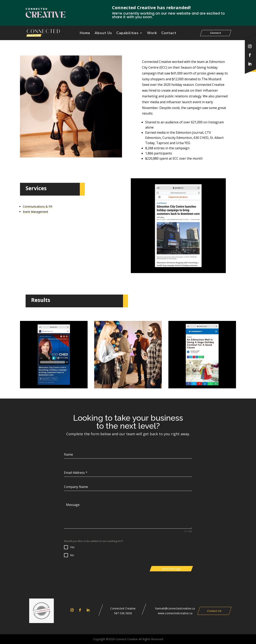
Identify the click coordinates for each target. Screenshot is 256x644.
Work (152, 33)
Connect (216, 33)
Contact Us (214, 611)
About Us (103, 33)
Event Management (35, 212)
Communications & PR (37, 206)
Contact (169, 33)
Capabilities (127, 33)
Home (85, 33)
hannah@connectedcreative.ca (175, 608)
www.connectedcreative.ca (175, 613)
